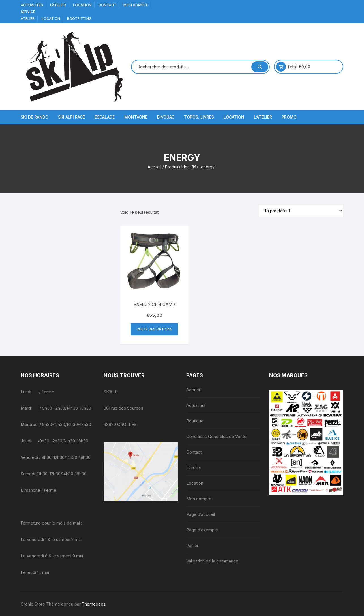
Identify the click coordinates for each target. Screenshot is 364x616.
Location (82, 5)
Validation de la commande (212, 561)
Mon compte (136, 5)
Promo (289, 117)
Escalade (105, 117)
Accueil (155, 167)
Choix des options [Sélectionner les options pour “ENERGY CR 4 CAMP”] (154, 329)
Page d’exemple (202, 530)
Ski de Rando (35, 117)
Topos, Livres (199, 117)
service (28, 12)
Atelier (28, 19)
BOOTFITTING (79, 19)
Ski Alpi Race (71, 117)
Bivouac (166, 117)
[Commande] (301, 211)
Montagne (136, 117)
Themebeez (94, 604)
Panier (192, 545)
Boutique (195, 421)
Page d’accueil (201, 514)
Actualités (32, 5)
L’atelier (58, 5)
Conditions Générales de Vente (216, 436)
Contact (107, 5)
